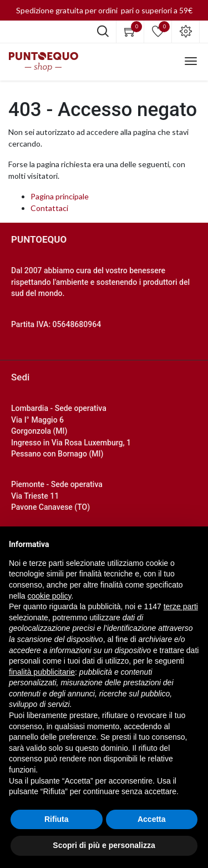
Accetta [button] (152, 819)
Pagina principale (60, 196)
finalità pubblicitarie (42, 672)
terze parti (181, 606)
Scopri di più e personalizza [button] (104, 845)
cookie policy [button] (49, 596)
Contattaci (49, 208)
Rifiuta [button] (57, 819)
